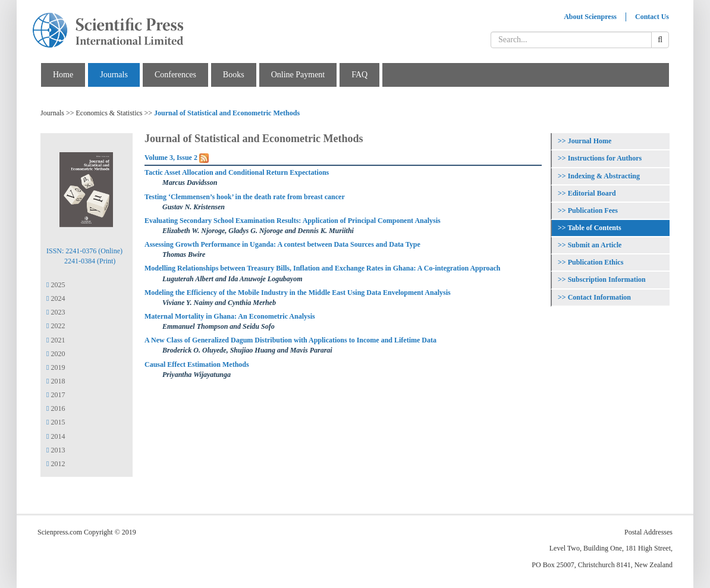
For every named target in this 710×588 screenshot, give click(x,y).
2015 (56, 422)
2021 (56, 340)
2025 (56, 285)
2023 (56, 312)
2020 (56, 354)
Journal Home (590, 141)
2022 (56, 326)
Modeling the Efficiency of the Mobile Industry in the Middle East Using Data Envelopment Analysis (298, 293)
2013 (56, 450)
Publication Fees (593, 210)
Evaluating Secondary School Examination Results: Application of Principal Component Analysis (293, 221)
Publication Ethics (596, 262)
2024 (56, 298)
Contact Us (652, 17)
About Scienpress (590, 17)
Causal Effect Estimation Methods (197, 364)
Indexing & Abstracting (604, 176)
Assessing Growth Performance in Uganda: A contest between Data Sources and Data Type (282, 244)
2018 (56, 381)
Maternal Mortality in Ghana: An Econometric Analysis (230, 316)
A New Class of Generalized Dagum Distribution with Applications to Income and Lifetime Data (290, 340)
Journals (114, 75)
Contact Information (599, 297)
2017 (56, 395)
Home (63, 75)
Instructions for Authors (605, 158)
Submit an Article (595, 245)
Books (234, 75)
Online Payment (298, 75)
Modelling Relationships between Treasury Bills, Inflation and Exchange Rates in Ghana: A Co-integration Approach (323, 268)
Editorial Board (592, 193)
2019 (56, 367)
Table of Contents (594, 228)
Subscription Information (607, 279)
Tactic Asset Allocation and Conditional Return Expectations (237, 172)
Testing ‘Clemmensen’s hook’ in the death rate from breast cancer (245, 197)
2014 (56, 436)
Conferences (175, 75)
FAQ (359, 75)
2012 (56, 464)
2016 (56, 408)
